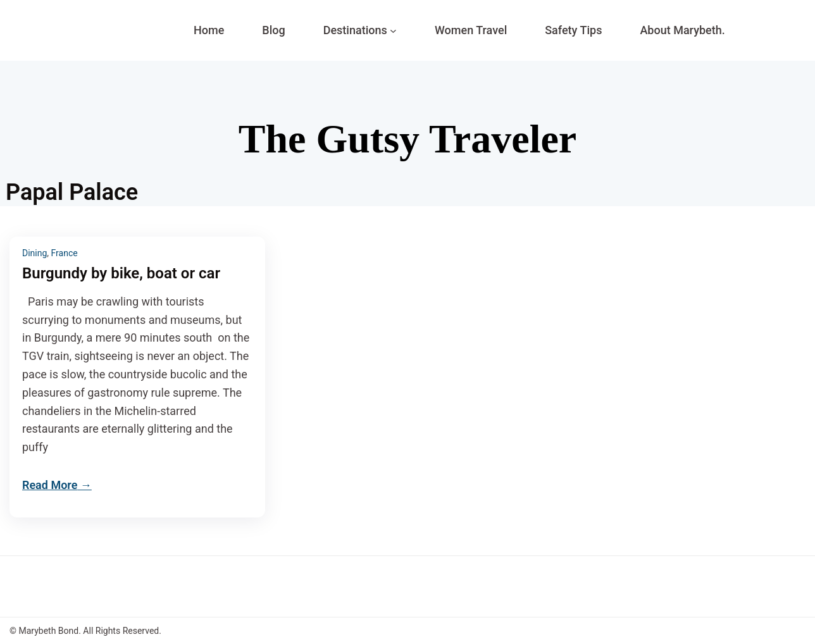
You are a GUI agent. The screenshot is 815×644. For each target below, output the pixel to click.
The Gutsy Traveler (407, 139)
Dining (34, 253)
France (65, 253)
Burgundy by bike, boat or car (121, 274)
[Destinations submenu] (393, 31)
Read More (50, 485)
